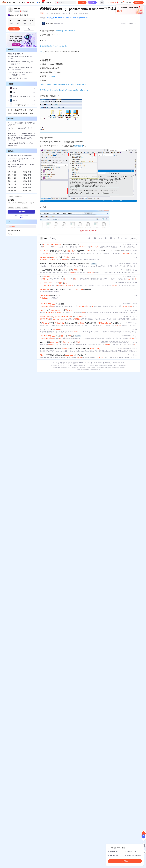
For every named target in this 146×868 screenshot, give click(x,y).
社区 (24, 2)
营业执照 (122, 368)
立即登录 (87, 19)
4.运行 (10, 234)
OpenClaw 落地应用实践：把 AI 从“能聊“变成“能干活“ (21, 124)
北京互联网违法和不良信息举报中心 (116, 366)
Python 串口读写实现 (18, 78)
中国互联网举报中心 (74, 368)
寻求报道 (75, 363)
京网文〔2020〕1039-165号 (87, 366)
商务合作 (69, 363)
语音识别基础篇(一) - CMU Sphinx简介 (54, 46)
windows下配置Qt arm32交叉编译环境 (20, 155)
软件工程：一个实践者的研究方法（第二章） (21, 129)
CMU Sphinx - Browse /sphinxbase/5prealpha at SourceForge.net (63, 84)
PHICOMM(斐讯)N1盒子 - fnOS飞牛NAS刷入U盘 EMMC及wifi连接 (22, 166)
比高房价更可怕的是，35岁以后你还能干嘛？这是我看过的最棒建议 (24, 110)
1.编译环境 (11, 227)
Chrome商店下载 (84, 368)
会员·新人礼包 (113, 2)
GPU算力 (41, 2)
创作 (138, 2)
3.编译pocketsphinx (14, 230)
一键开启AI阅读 (21, 212)
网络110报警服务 (63, 368)
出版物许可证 (115, 368)
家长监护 (55, 368)
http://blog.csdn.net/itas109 (66, 31)
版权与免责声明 (101, 368)
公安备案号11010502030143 (59, 366)
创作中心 (129, 2)
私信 (29, 29)
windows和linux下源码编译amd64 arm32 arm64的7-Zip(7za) (21, 160)
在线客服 (108, 363)
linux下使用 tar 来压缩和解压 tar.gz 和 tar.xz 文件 (20, 68)
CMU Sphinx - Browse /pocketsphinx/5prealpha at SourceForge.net (64, 90)
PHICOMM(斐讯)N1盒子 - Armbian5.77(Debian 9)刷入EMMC (20, 56)
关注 (53, 238)
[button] (20, 218)
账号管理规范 (93, 368)
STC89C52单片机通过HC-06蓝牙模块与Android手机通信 (20, 74)
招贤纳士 (62, 363)
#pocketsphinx (60, 18)
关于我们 (56, 363)
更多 (49, 2)
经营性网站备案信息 (100, 366)
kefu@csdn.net (97, 363)
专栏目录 (134, 238)
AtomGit (31, 2)
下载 (19, 2)
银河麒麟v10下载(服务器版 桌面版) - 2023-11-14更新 (21, 63)
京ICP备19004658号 (73, 366)
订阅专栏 (132, 24)
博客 (14, 2)
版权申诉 (109, 368)
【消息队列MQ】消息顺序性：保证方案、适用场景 (21, 144)
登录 (102, 2)
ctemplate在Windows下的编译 (23, 114)
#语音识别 (51, 18)
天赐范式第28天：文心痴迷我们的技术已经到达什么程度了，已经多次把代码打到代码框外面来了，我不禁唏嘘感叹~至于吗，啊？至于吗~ (21, 137)
